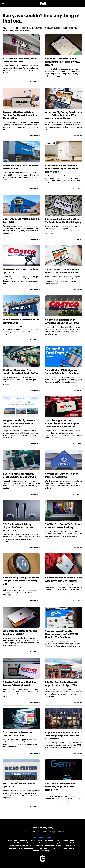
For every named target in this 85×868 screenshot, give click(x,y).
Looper (65, 843)
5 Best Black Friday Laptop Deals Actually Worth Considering (64, 579)
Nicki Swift (26, 846)
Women (36, 851)
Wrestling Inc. (47, 851)
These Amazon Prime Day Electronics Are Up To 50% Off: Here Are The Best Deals (62, 634)
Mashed (73, 843)
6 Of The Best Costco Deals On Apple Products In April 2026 (62, 684)
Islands (49, 843)
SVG (20, 848)
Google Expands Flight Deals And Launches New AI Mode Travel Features (19, 423)
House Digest (31, 843)
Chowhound (13, 840)
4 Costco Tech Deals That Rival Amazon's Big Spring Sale (20, 684)
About (34, 828)
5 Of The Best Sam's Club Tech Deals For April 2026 (62, 475)
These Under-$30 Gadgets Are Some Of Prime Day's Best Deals (63, 372)
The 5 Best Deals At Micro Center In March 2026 (21, 321)
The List (52, 848)
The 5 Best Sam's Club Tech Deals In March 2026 (21, 167)
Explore (32, 840)
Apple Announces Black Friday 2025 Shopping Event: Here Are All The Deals (62, 736)
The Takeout (62, 848)
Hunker (41, 843)
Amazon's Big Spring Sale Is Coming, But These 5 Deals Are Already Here (20, 115)
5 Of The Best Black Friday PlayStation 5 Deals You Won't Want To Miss (19, 527)
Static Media (32, 832)
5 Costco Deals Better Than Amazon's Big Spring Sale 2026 (62, 321)
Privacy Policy (47, 828)
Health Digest (19, 843)
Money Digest (14, 846)
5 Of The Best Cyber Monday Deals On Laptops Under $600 (19, 475)
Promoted (51, 143)
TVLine (71, 848)
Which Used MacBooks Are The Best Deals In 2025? (20, 632)
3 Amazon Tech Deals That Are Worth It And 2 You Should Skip (62, 271)
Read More (34, 82)
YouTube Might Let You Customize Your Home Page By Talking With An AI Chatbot (62, 423)
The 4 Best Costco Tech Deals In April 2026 (20, 271)
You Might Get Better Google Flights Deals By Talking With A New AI (62, 62)
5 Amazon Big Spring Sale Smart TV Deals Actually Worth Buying (63, 221)
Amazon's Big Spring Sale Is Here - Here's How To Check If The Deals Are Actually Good (63, 115)
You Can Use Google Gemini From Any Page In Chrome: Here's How (61, 787)
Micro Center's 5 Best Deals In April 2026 (19, 785)
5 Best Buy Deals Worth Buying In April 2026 (21, 220)
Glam (72, 840)
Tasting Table (29, 848)
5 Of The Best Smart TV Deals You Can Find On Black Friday (64, 526)
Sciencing (60, 846)
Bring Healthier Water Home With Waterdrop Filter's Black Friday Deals (62, 169)
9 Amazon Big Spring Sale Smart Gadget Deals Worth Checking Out (21, 581)
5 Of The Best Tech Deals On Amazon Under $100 (18, 734)
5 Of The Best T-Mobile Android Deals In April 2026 (20, 60)
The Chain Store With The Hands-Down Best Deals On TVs (20, 372)
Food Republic (49, 840)
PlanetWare (49, 846)
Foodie (39, 840)
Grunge (9, 843)
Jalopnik (57, 843)
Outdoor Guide (37, 846)
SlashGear (13, 848)
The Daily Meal (42, 848)
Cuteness (23, 840)
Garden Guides (62, 840)
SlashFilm (70, 846)
